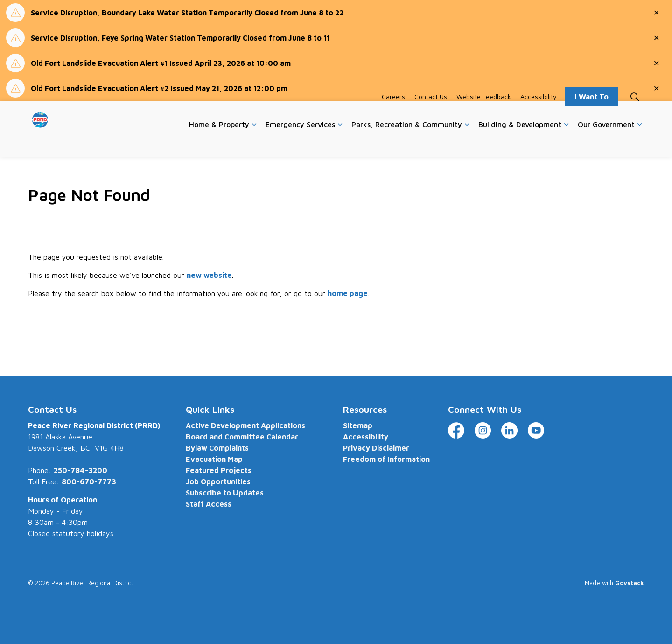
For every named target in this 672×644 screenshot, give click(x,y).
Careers (393, 115)
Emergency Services (300, 142)
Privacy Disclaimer (376, 448)
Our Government (606, 142)
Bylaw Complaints (217, 448)
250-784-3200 (80, 470)
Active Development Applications (245, 425)
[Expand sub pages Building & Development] (566, 143)
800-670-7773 (89, 481)
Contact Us (431, 115)
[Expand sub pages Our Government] (639, 143)
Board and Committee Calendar (242, 437)
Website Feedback (484, 115)
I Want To (591, 115)
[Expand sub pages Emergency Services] (340, 143)
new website (209, 275)
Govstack (630, 583)
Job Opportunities (218, 481)
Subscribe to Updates (225, 493)
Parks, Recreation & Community (407, 142)
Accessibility (539, 115)
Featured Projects (219, 470)
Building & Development (520, 142)
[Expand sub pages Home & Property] (254, 143)
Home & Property (219, 142)
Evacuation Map (214, 459)
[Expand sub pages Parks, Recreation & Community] (467, 143)
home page (348, 293)
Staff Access (209, 504)
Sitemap (358, 425)
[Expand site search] (635, 115)
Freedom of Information (386, 459)
